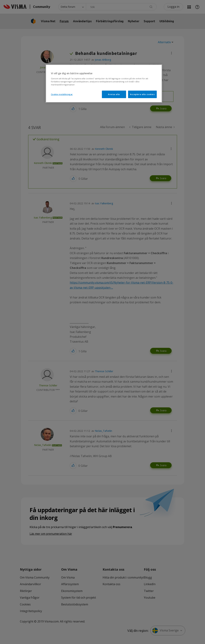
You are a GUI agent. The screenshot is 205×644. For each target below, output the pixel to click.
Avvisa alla (114, 94)
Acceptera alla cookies (142, 94)
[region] (104, 84)
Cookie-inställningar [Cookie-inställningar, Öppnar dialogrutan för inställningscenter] (62, 94)
